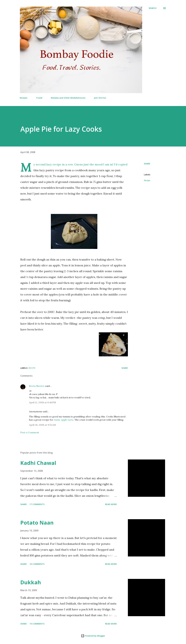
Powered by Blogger (93, 636)
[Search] (153, 8)
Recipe (147, 180)
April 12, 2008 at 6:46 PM (43, 402)
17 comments (37, 504)
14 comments (37, 624)
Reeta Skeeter (37, 386)
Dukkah (31, 582)
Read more (111, 504)
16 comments (37, 564)
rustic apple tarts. (64, 420)
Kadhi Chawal (38, 463)
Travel (39, 98)
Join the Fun (100, 98)
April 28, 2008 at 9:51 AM (42, 425)
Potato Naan (37, 523)
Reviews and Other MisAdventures (68, 98)
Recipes (24, 98)
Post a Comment (30, 432)
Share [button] (147, 164)
